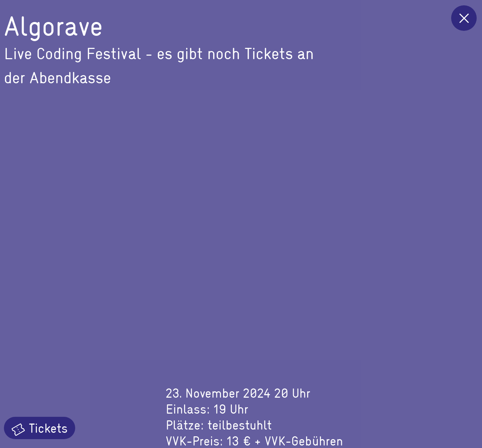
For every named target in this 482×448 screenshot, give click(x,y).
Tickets (40, 428)
